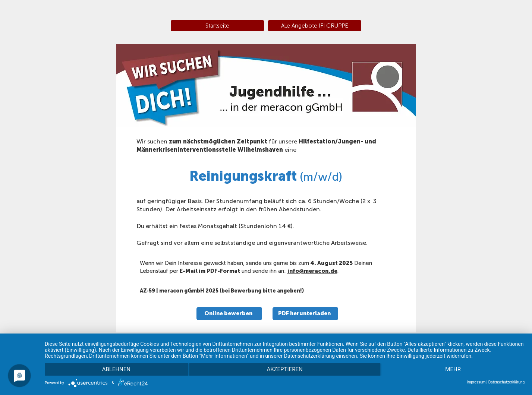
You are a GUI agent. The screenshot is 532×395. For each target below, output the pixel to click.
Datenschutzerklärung (506, 382)
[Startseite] (217, 26)
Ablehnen (116, 369)
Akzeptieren (284, 369)
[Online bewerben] (229, 314)
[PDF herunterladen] (305, 314)
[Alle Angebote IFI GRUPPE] (315, 26)
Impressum (476, 382)
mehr (453, 369)
